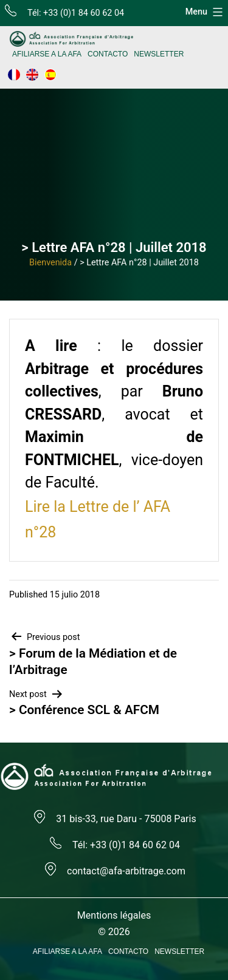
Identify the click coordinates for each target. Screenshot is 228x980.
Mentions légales (114, 915)
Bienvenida (50, 263)
